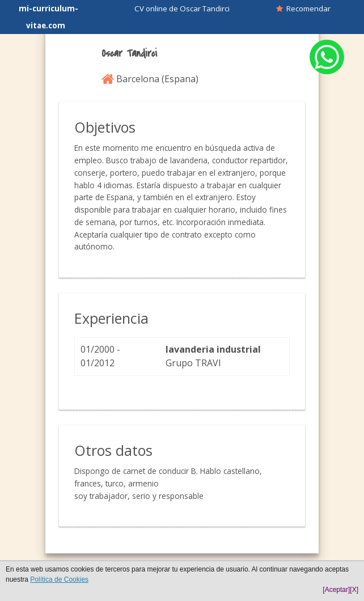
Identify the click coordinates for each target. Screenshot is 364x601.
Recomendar (303, 9)
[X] (354, 590)
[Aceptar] (336, 590)
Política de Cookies (59, 579)
